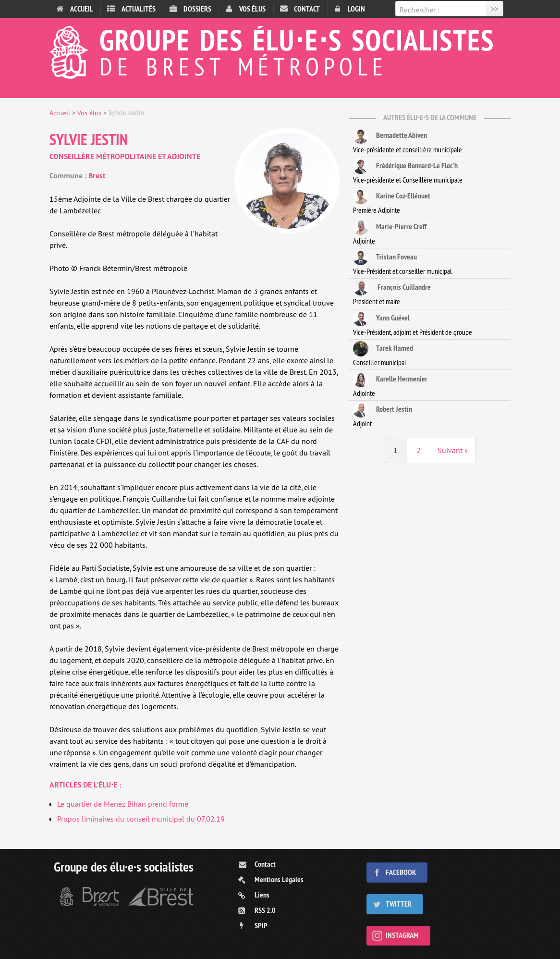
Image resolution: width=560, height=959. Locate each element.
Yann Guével (381, 319)
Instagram (402, 935)
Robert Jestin (383, 410)
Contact (307, 9)
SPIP (261, 926)
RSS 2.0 (265, 910)
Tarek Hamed (383, 349)
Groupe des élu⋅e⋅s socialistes (280, 50)
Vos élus (252, 9)
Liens (262, 895)
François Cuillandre (392, 288)
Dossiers (197, 9)
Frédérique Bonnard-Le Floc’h (405, 166)
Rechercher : (420, 10)
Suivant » (453, 450)
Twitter (399, 904)
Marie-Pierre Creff (390, 227)
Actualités (139, 9)
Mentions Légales (279, 879)
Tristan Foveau (385, 258)
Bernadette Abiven (390, 136)
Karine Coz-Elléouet (392, 197)
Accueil (82, 9)
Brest (97, 176)
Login (356, 9)
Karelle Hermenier (390, 380)
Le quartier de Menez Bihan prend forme (123, 804)
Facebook (401, 872)
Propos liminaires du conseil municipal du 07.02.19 (141, 819)
